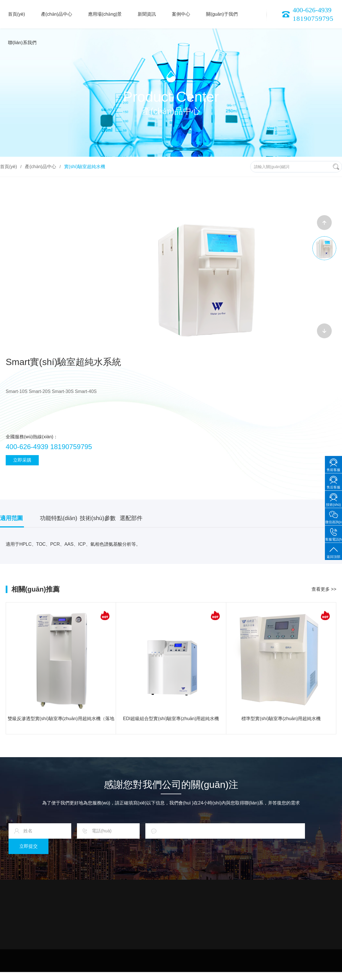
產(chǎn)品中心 (57, 14)
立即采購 (22, 460)
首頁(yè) (17, 14)
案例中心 (181, 14)
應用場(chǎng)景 (105, 14)
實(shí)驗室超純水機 (85, 167)
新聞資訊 (147, 14)
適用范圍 (11, 518)
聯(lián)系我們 (22, 43)
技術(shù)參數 (98, 518)
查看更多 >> (324, 589)
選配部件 (131, 518)
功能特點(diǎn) (59, 518)
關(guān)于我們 (222, 14)
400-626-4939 (312, 10)
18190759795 (313, 19)
